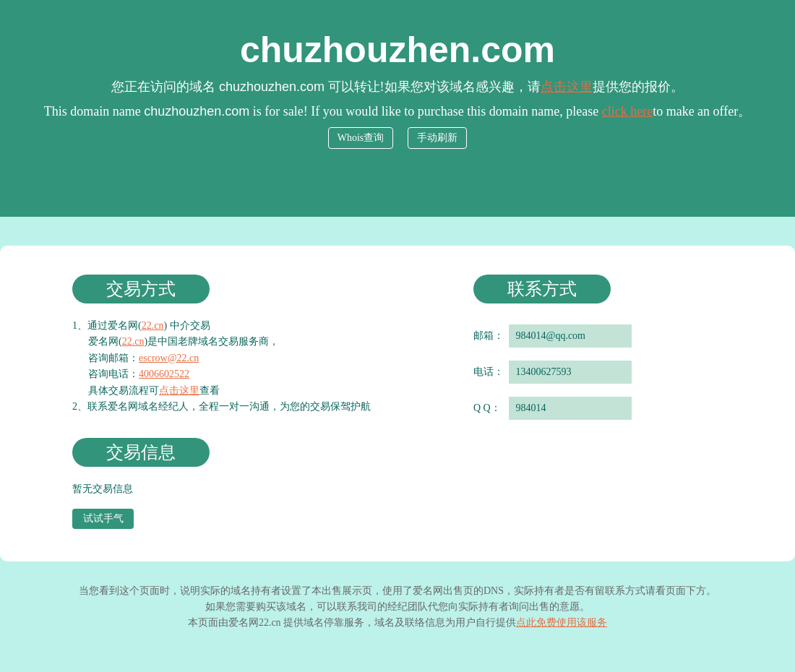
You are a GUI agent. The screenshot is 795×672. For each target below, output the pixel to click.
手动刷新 (437, 138)
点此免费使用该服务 (562, 623)
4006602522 (164, 374)
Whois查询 (361, 138)
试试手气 (103, 518)
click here (627, 111)
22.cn (153, 326)
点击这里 (567, 87)
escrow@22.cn (169, 358)
